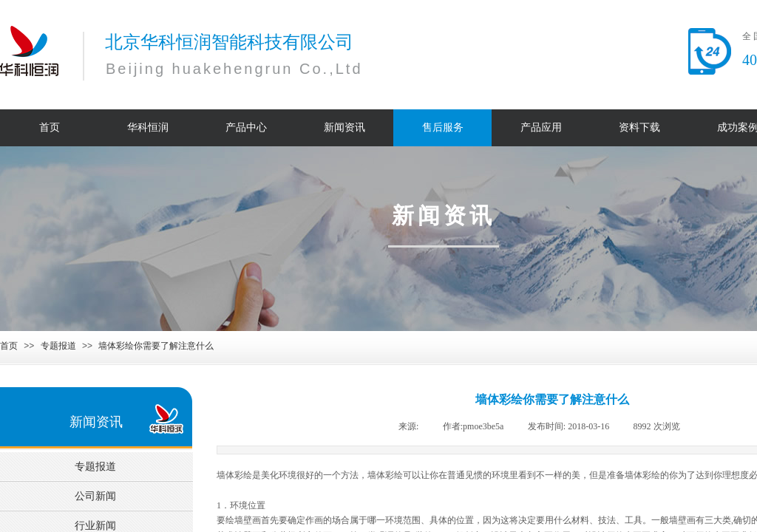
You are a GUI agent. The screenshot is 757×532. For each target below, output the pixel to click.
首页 (9, 346)
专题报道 (58, 346)
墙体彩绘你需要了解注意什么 (156, 346)
